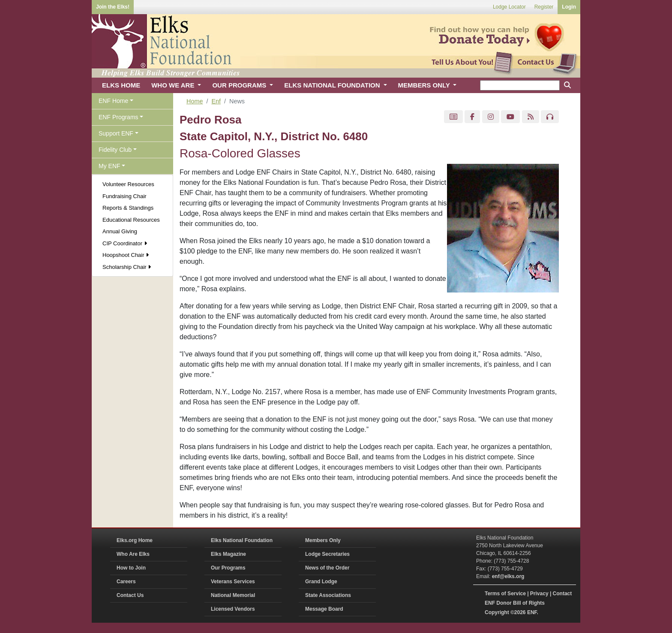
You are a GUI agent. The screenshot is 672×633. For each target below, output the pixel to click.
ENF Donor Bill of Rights (515, 603)
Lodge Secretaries (327, 554)
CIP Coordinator (125, 243)
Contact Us (130, 595)
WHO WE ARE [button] (174, 85)
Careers (126, 582)
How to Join (131, 568)
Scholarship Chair (127, 267)
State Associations (328, 595)
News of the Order (327, 568)
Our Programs (228, 568)
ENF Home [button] (113, 101)
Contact (562, 594)
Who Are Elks (133, 554)
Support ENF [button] (116, 133)
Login (569, 7)
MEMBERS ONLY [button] (425, 85)
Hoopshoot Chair (126, 255)
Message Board (324, 609)
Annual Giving (120, 231)
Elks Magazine (228, 554)
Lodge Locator (509, 7)
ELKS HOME (121, 85)
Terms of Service (505, 594)
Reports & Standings (128, 208)
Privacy (539, 594)
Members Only (323, 540)
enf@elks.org (508, 576)
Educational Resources (131, 220)
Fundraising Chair (124, 196)
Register (544, 7)
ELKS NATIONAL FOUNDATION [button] (333, 85)
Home (195, 101)
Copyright (497, 612)
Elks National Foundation (242, 540)
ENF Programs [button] (118, 117)
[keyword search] (520, 85)
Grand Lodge (321, 582)
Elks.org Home (135, 540)
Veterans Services (233, 582)
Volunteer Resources (128, 184)
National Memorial (233, 595)
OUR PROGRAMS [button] (240, 85)
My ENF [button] (109, 166)
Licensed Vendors (233, 609)
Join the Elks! (113, 7)
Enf (216, 101)
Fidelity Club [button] (115, 150)
